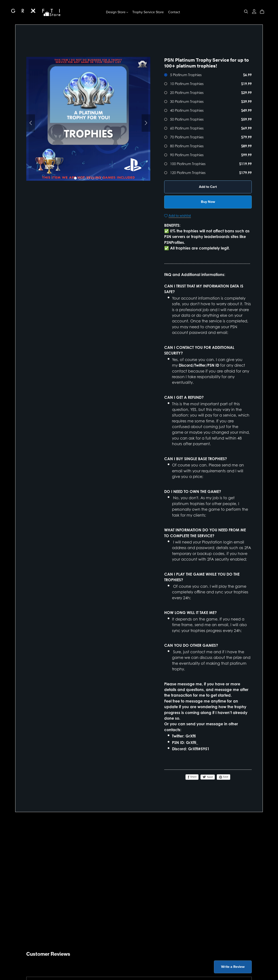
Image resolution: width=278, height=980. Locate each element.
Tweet (208, 777)
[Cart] (264, 12)
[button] (31, 123)
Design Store (117, 12)
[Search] (246, 12)
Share (192, 777)
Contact (174, 12)
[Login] (254, 11)
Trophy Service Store (148, 12)
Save (223, 777)
